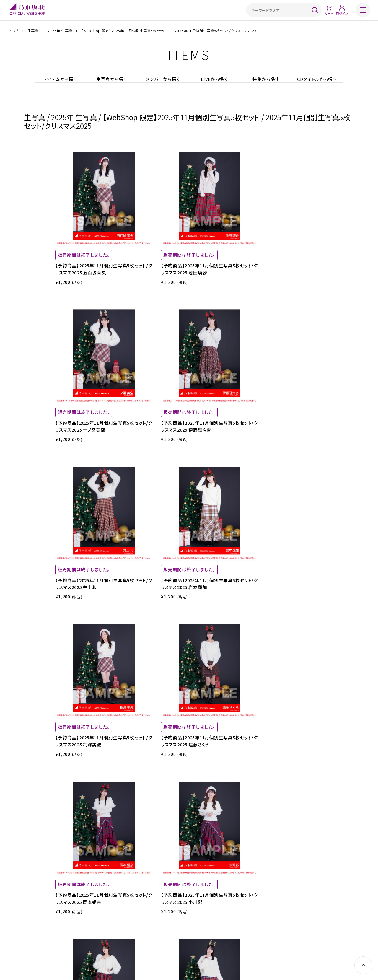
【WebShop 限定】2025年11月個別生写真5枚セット (123, 31)
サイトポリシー (242, 936)
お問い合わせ (270, 936)
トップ (14, 31)
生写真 (33, 31)
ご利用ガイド (108, 936)
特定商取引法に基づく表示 (167, 936)
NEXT (335, 687)
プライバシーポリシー (209, 936)
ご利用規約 (132, 936)
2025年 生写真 (60, 31)
